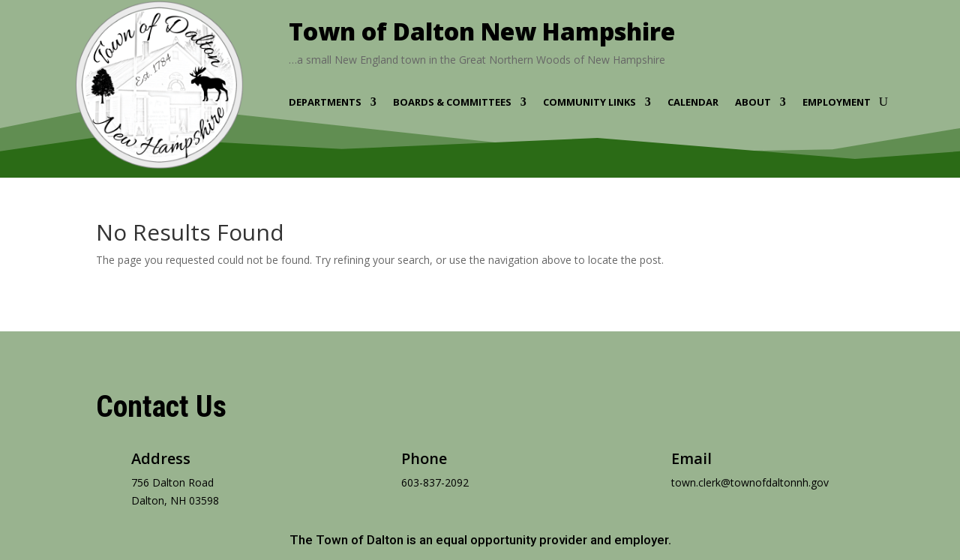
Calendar (693, 103)
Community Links (589, 103)
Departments (325, 103)
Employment (837, 103)
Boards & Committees (452, 103)
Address (161, 458)
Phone (424, 458)
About (753, 103)
